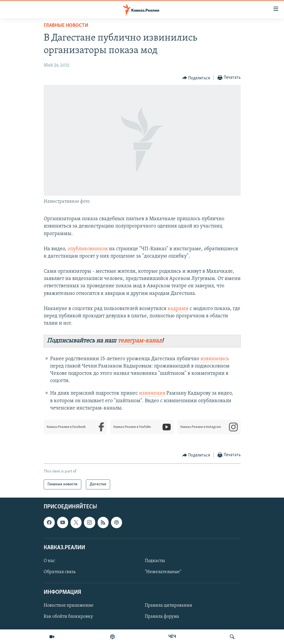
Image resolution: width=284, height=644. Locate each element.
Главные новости (66, 26)
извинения (152, 393)
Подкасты (155, 561)
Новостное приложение (69, 605)
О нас (49, 561)
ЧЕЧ (172, 637)
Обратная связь (60, 572)
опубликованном (88, 249)
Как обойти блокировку (68, 617)
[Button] (196, 78)
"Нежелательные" (163, 572)
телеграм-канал (140, 341)
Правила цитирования (168, 605)
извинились (215, 359)
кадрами (178, 309)
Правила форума (162, 617)
